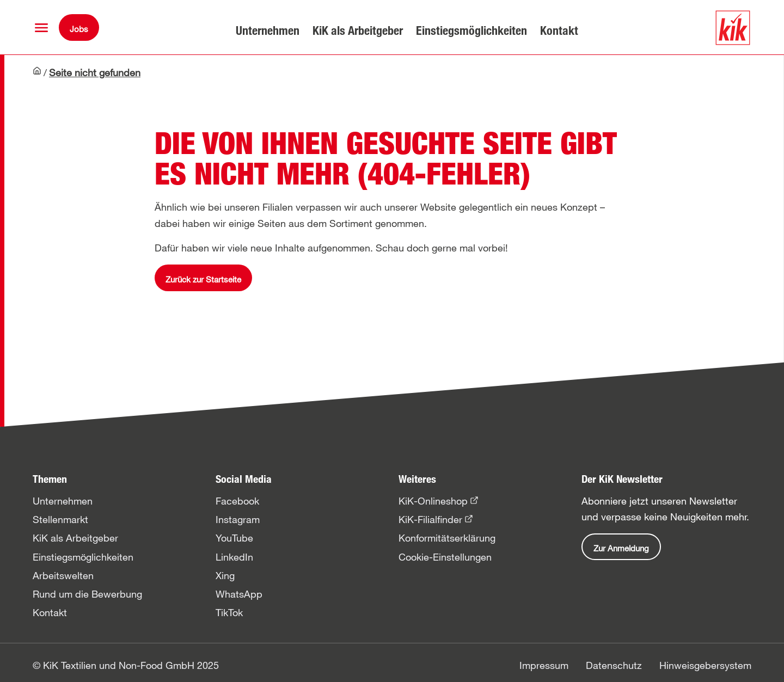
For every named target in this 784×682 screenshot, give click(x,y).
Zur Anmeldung (621, 548)
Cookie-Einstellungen (445, 557)
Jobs (79, 29)
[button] (41, 28)
